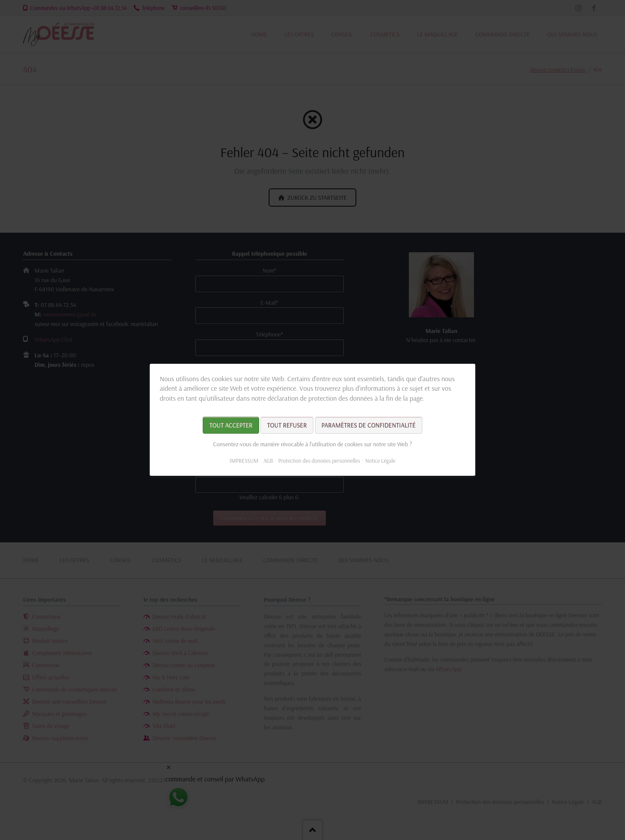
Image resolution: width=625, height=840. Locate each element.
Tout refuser (287, 426)
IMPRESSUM (244, 461)
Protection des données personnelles (319, 461)
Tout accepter (231, 426)
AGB (268, 461)
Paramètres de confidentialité (369, 426)
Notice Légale (380, 461)
